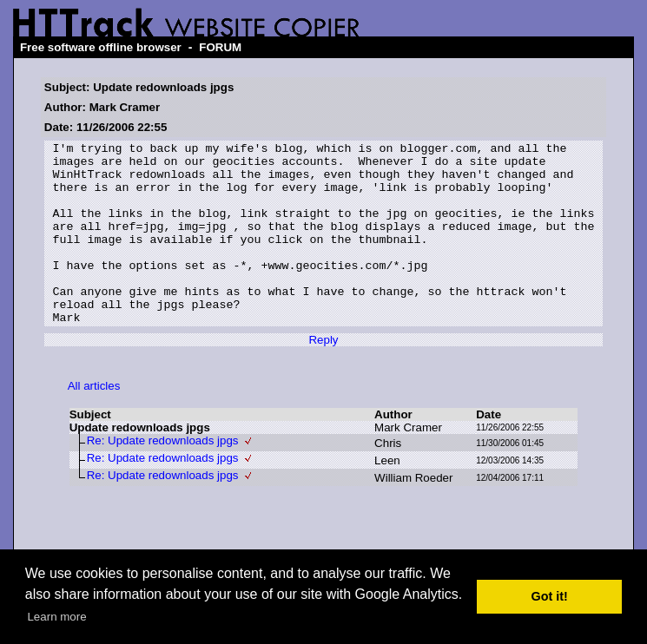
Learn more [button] (56, 617)
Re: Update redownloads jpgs (163, 477)
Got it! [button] (550, 596)
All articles (94, 422)
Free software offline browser (101, 47)
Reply (323, 376)
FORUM (220, 47)
